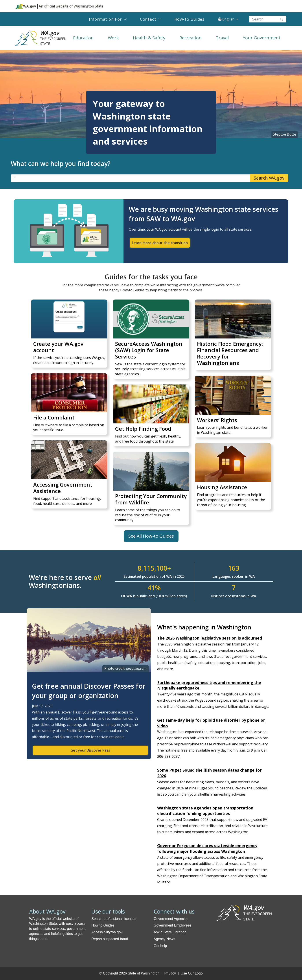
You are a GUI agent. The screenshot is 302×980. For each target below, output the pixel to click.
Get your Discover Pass (90, 750)
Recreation (191, 38)
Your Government (262, 38)
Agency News (164, 939)
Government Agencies (171, 919)
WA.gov (26, 6)
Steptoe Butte (285, 134)
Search (282, 19)
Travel (222, 38)
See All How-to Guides (151, 536)
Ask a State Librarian (170, 932)
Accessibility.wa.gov (107, 932)
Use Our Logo (192, 973)
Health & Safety (149, 38)
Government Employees (173, 925)
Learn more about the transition (160, 243)
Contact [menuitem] (148, 19)
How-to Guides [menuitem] (189, 19)
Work (113, 38)
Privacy (170, 973)
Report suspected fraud (110, 939)
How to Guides (103, 925)
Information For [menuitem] (105, 19)
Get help (160, 946)
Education (83, 38)
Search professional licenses (114, 919)
